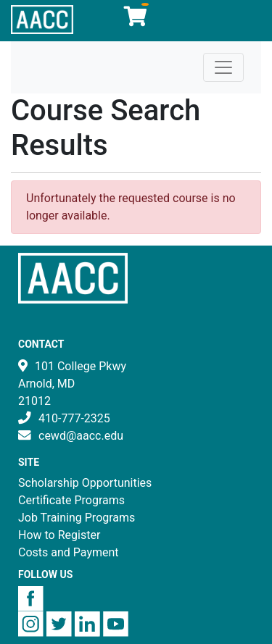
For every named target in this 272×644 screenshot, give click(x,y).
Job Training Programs (77, 518)
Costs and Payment (69, 552)
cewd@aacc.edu (81, 436)
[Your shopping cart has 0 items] (136, 20)
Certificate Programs (71, 500)
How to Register (59, 535)
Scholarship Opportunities (85, 483)
